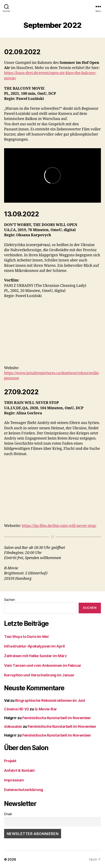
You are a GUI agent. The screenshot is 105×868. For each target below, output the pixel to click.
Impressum (14, 780)
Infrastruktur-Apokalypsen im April (34, 646)
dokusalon (13, 726)
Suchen (9, 600)
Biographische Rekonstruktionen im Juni (50, 700)
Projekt (10, 761)
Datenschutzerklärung (24, 790)
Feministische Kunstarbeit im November (57, 718)
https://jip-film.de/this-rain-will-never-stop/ (59, 526)
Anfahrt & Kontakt (19, 770)
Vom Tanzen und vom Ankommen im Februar (43, 665)
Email (8, 814)
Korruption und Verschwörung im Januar (39, 675)
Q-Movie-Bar (46, 709)
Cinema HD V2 (17, 709)
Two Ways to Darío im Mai (26, 637)
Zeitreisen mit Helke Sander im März (35, 656)
